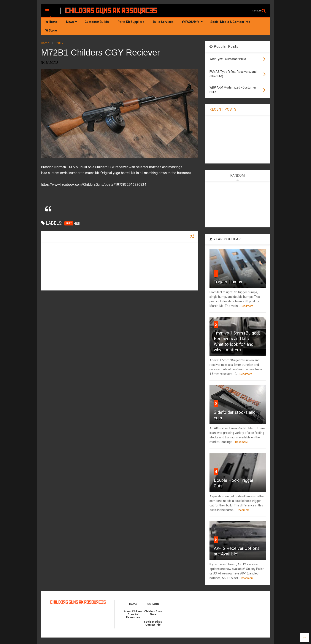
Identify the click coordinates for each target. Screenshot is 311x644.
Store (51, 30)
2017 (60, 43)
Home (51, 22)
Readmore (247, 306)
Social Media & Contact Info (230, 22)
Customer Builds (97, 22)
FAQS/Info (192, 22)
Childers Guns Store (153, 613)
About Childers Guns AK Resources (133, 614)
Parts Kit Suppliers (131, 22)
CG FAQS (153, 604)
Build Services (163, 22)
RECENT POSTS (223, 109)
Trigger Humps (228, 282)
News (72, 22)
